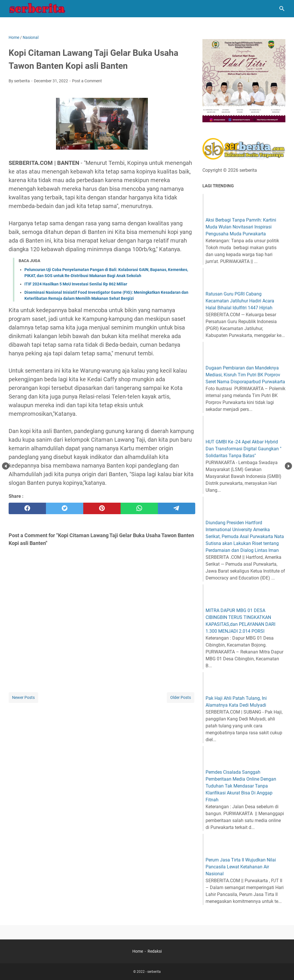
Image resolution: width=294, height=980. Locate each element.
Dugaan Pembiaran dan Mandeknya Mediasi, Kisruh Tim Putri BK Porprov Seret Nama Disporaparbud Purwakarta (245, 375)
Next (288, 466)
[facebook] (27, 508)
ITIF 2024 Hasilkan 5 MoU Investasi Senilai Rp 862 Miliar (76, 284)
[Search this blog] (282, 9)
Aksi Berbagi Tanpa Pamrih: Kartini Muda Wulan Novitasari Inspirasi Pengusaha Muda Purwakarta (241, 227)
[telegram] (177, 508)
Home (138, 951)
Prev (6, 466)
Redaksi (155, 951)
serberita (154, 972)
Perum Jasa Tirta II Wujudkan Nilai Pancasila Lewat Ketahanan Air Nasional (241, 867)
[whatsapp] (139, 508)
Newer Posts (23, 697)
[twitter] (65, 508)
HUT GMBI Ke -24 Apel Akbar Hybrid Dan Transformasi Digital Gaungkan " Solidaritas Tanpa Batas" (243, 449)
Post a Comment (87, 81)
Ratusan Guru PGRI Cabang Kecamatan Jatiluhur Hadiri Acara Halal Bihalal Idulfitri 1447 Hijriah (240, 301)
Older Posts (181, 697)
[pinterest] (102, 508)
